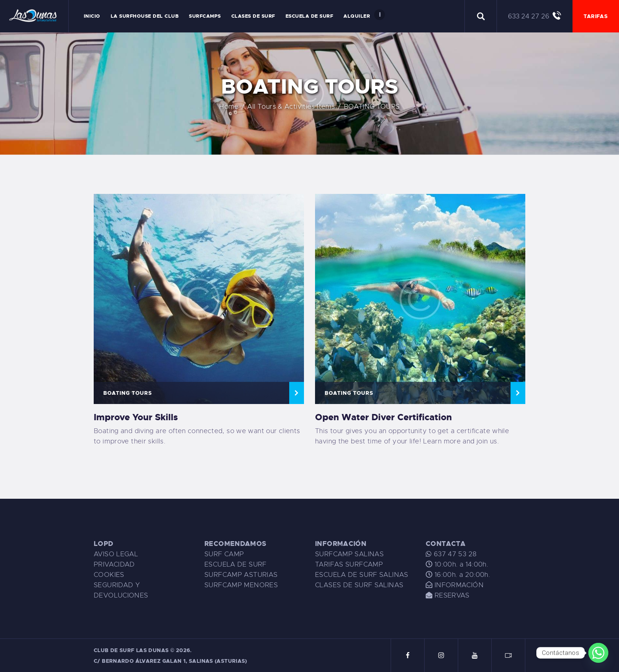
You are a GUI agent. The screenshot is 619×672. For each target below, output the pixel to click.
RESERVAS (452, 595)
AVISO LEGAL (116, 554)
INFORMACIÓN (459, 585)
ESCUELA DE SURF (236, 564)
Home (247, 107)
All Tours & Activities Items (309, 107)
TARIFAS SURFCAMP (349, 564)
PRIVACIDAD (114, 564)
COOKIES (109, 575)
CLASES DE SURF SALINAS (359, 585)
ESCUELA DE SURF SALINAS (362, 575)
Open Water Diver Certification (383, 417)
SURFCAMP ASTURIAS (241, 575)
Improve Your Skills (136, 417)
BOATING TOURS (128, 393)
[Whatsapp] (598, 653)
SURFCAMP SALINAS (349, 554)
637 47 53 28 (454, 554)
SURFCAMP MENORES (241, 585)
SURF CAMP (224, 554)
